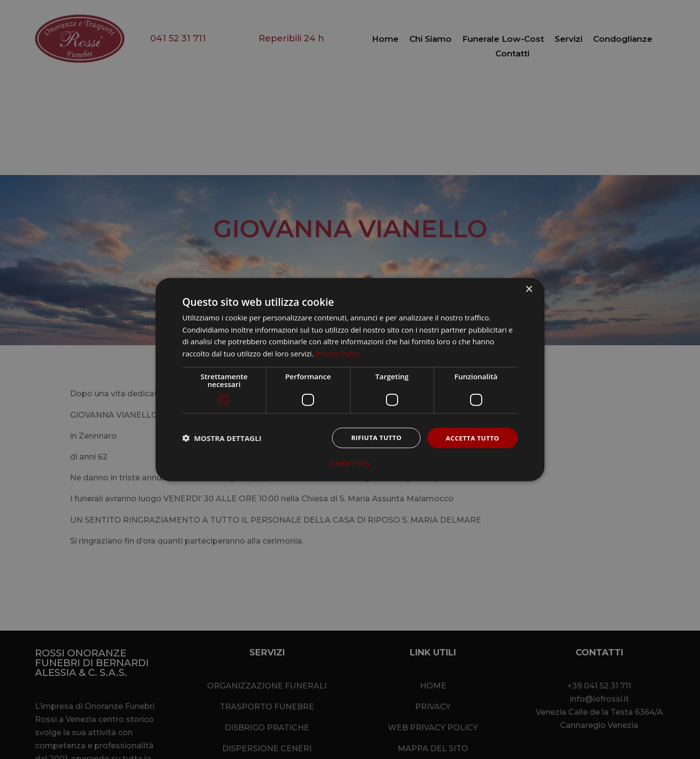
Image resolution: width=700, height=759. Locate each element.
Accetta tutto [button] (471, 438)
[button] (222, 439)
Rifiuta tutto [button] (372, 438)
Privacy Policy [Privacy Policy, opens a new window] (338, 353)
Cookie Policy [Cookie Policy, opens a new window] (350, 463)
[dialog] (350, 379)
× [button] (529, 289)
